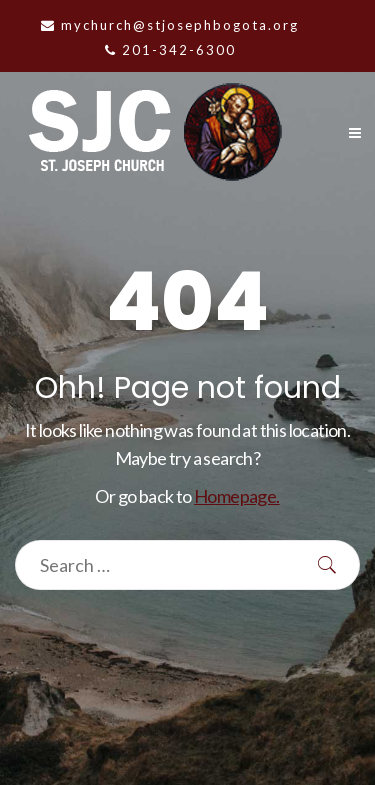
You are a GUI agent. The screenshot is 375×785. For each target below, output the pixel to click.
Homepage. (237, 496)
